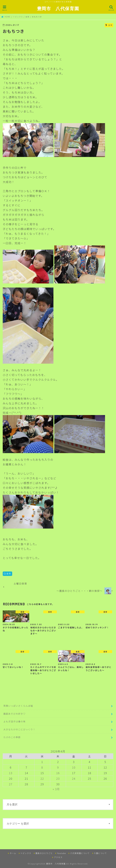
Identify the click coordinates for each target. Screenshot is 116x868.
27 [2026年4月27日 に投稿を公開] (11, 784)
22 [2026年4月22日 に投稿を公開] (42, 779)
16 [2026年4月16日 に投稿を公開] (58, 773)
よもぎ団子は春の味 (14, 721)
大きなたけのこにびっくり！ (19, 729)
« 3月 (56, 789)
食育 (9, 573)
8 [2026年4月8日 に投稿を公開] (42, 767)
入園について (100, 853)
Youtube (61, 853)
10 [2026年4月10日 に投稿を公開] (74, 767)
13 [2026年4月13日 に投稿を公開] (11, 773)
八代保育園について (80, 853)
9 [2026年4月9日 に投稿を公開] (58, 767)
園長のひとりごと (44, 853)
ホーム (13, 853)
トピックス (26, 853)
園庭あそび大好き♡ (14, 714)
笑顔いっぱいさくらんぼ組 (18, 706)
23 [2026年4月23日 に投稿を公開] (58, 779)
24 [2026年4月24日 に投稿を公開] (74, 779)
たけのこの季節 (12, 737)
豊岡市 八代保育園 (58, 8)
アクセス (58, 857)
